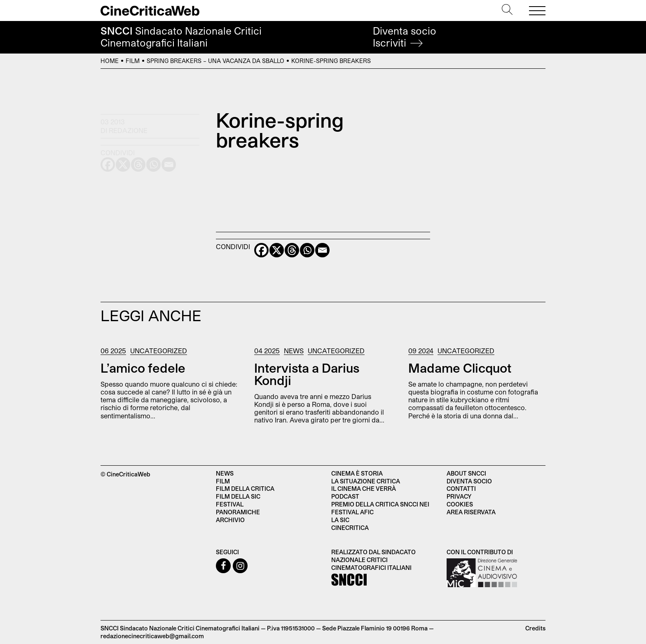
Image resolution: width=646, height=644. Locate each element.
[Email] (322, 250)
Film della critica (245, 489)
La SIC (340, 520)
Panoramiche (238, 512)
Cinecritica (350, 528)
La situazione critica (366, 481)
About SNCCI (466, 473)
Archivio (230, 520)
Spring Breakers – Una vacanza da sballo (215, 61)
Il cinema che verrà (364, 489)
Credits (535, 628)
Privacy (459, 496)
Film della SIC (238, 496)
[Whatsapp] (307, 250)
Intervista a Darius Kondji (307, 374)
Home (110, 61)
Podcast (345, 496)
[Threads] (292, 250)
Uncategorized (159, 351)
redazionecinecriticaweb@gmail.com (152, 636)
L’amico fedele (143, 368)
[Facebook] (261, 250)
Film (133, 61)
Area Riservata (471, 512)
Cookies (460, 504)
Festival (230, 504)
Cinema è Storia (357, 473)
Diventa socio (405, 37)
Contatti (461, 489)
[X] (277, 250)
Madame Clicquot (460, 368)
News (294, 351)
